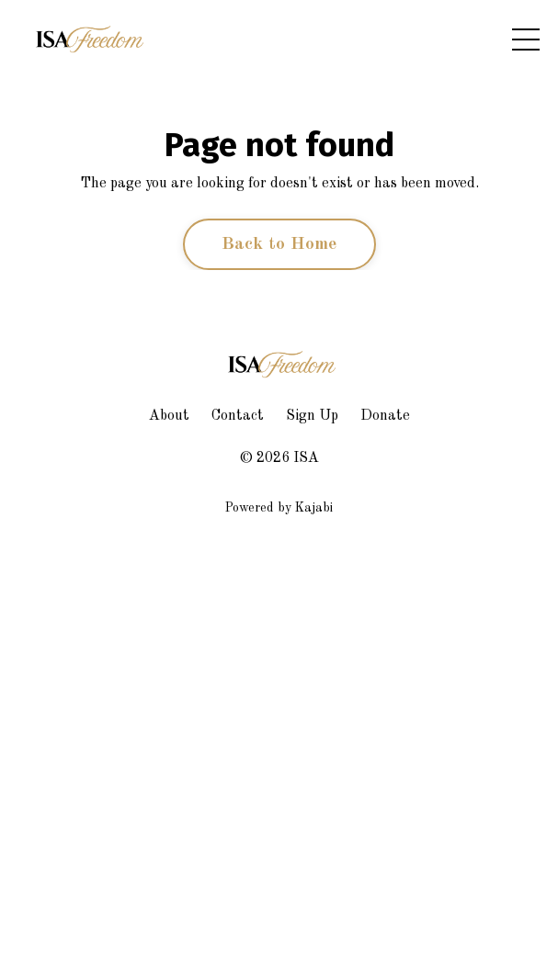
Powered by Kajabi (279, 508)
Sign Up (312, 416)
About (169, 416)
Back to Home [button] (279, 244)
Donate (385, 416)
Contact (238, 416)
